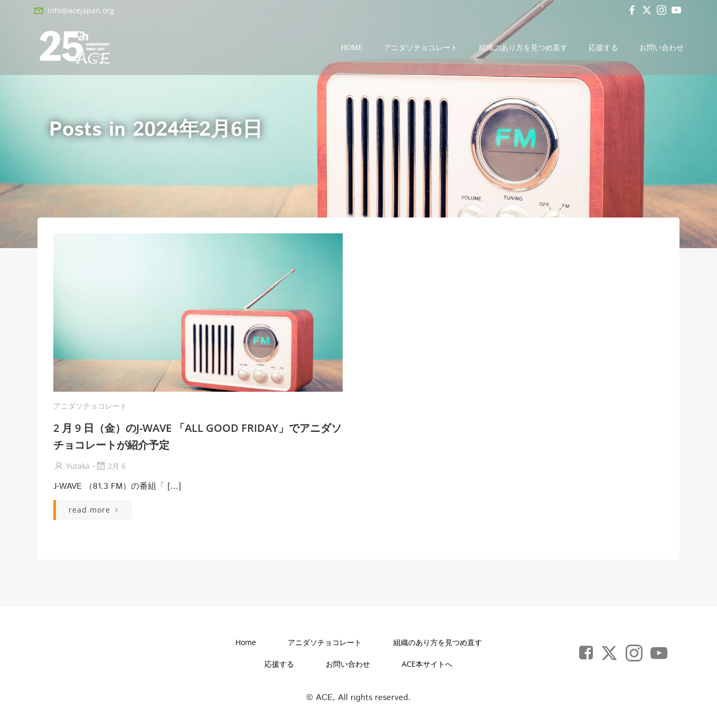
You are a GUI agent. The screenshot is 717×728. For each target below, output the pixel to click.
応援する (603, 48)
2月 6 (110, 466)
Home (352, 48)
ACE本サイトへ (427, 664)
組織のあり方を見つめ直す (523, 48)
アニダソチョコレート (421, 48)
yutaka (72, 466)
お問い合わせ (662, 48)
